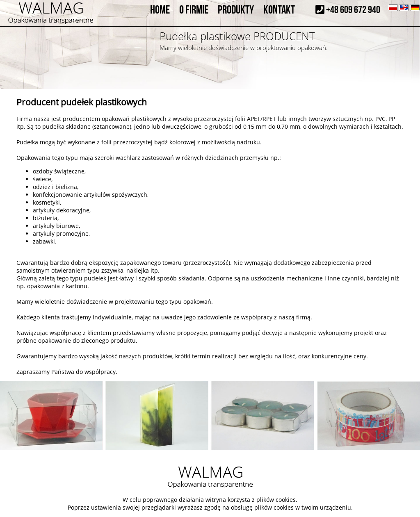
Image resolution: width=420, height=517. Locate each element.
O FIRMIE (194, 10)
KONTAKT (279, 10)
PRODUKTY (236, 10)
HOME (160, 10)
